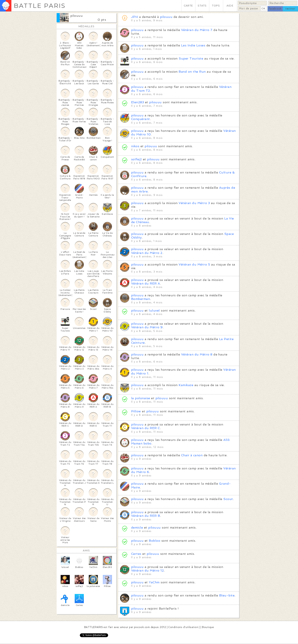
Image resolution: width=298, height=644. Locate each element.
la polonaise (141, 398)
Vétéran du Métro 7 (197, 30)
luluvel (154, 310)
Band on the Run (192, 72)
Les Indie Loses (193, 45)
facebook (275, 9)
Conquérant (141, 119)
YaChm (154, 582)
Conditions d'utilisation (183, 627)
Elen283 (138, 102)
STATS (202, 6)
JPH (135, 17)
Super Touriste (191, 58)
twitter (290, 9)
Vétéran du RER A (146, 283)
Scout (228, 499)
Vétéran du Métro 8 (197, 354)
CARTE (188, 6)
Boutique (208, 627)
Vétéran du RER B (146, 516)
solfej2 (136, 159)
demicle (137, 528)
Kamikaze (186, 385)
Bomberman (141, 299)
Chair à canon (192, 455)
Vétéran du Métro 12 (147, 570)
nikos (135, 146)
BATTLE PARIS (40, 6)
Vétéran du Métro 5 (194, 264)
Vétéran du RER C (146, 428)
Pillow (136, 411)
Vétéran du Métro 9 (147, 327)
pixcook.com (142, 627)
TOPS (216, 6)
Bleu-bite (227, 595)
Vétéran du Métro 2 (147, 253)
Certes (136, 554)
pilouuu (76, 16)
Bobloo (155, 541)
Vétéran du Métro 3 (194, 203)
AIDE (230, 6)
